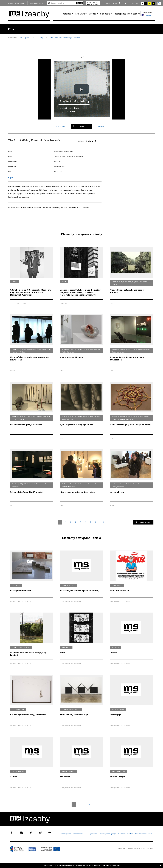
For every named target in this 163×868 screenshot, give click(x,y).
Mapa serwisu (78, 834)
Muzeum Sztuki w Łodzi (17, 3)
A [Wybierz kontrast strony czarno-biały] (146, 3)
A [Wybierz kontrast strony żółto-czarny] (150, 3)
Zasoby (40, 38)
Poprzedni (61, 126)
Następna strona (143, 522)
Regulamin (122, 834)
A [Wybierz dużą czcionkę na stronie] (121, 3)
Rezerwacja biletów (37, 3)
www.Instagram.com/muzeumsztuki (27, 190)
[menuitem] (68, 14)
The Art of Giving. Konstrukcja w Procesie (65, 38)
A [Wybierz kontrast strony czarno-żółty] (153, 3)
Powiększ (83, 126)
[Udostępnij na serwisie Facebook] (95, 141)
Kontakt (130, 834)
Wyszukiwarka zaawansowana (93, 3)
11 (103, 522)
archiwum (80, 14)
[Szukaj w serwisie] (61, 3)
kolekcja (67, 14)
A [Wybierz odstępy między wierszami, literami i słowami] (125, 3)
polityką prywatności (111, 865)
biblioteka (105, 14)
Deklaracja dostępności (107, 834)
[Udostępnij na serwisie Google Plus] (90, 141)
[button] (81, 89)
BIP (86, 834)
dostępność (120, 14)
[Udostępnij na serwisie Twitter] (93, 141)
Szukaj (79, 3)
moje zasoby (134, 14)
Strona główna (25, 38)
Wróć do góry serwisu (143, 834)
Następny (102, 126)
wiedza (93, 14)
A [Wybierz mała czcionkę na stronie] (114, 3)
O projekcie (93, 834)
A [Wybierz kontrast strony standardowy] (142, 3)
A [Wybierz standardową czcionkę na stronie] (116, 3)
